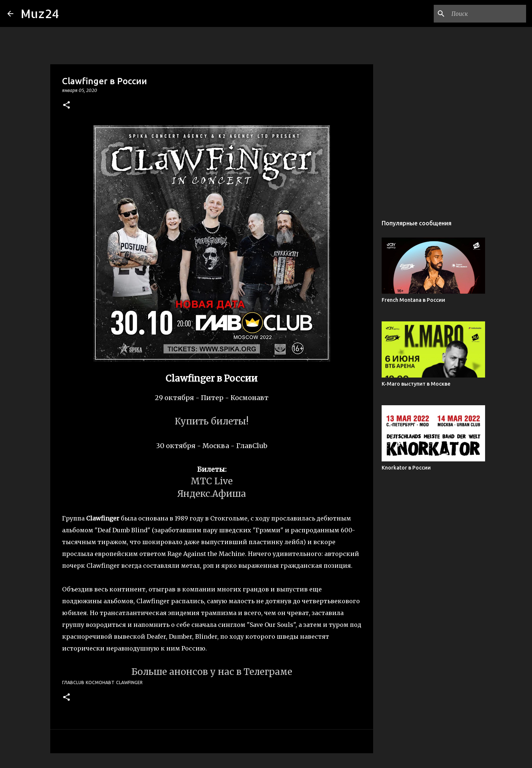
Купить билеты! (212, 421)
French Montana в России (413, 300)
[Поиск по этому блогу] (487, 14)
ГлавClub (73, 682)
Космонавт (100, 682)
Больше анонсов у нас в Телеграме (212, 672)
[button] (66, 105)
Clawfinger (129, 682)
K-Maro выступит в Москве (416, 384)
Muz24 (40, 13)
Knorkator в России (406, 468)
